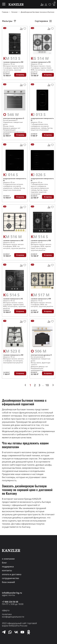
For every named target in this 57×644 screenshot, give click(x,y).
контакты (7, 570)
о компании (8, 559)
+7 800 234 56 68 (10, 602)
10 (47, 385)
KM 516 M (12, 237)
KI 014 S (11, 175)
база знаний (8, 582)
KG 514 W (40, 58)
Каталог (15, 12)
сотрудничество (10, 578)
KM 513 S (12, 58)
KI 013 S (38, 114)
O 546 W (11, 114)
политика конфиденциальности (13, 615)
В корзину (20, 75)
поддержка (8, 567)
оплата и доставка (12, 574)
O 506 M (39, 351)
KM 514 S (39, 237)
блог (4, 563)
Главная (5, 12)
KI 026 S (38, 175)
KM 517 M (40, 295)
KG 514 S (11, 295)
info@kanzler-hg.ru (12, 593)
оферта (6, 610)
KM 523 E (12, 351)
